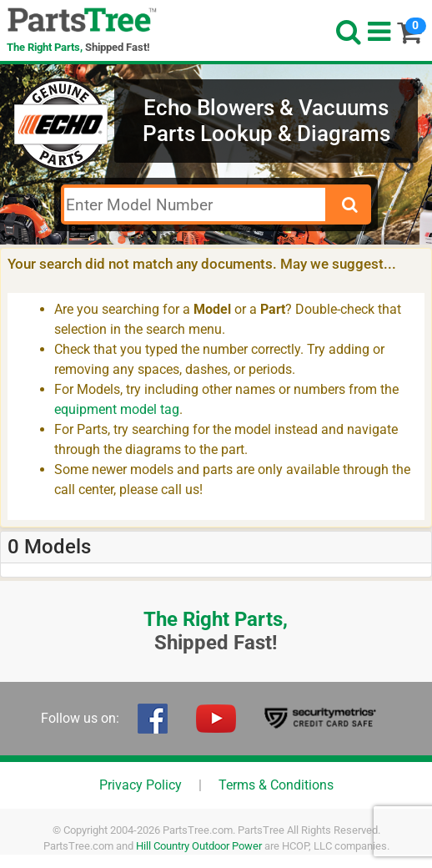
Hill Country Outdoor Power (199, 846)
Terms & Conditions (276, 785)
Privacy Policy (141, 785)
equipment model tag (117, 409)
